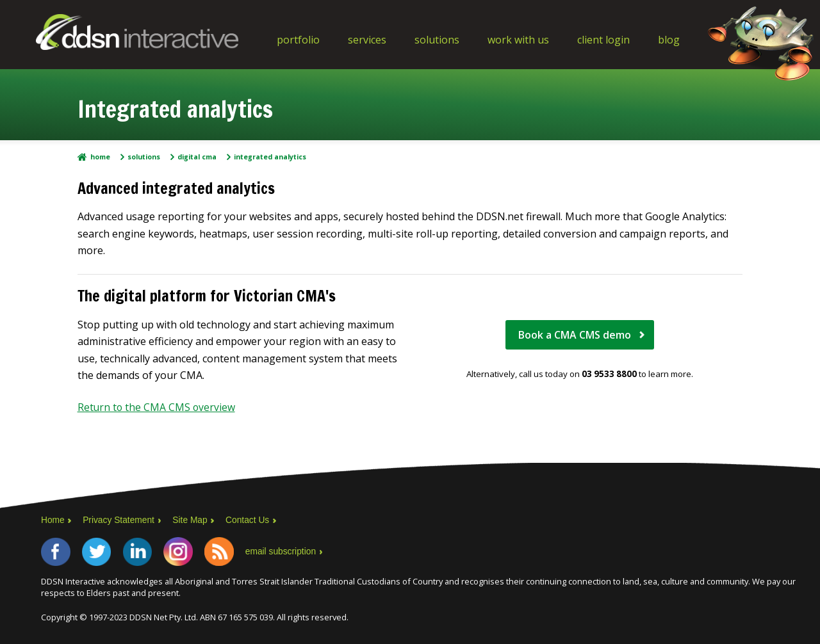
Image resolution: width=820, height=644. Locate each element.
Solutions (437, 40)
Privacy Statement (120, 519)
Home (100, 157)
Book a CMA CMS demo (575, 335)
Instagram (183, 551)
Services (367, 40)
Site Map (192, 519)
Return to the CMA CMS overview (157, 407)
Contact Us (250, 519)
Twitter (99, 551)
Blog (669, 40)
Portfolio (298, 40)
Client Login (603, 40)
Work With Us (518, 40)
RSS (225, 551)
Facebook (56, 551)
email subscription (288, 551)
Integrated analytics (270, 157)
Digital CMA (197, 157)
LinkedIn (141, 551)
